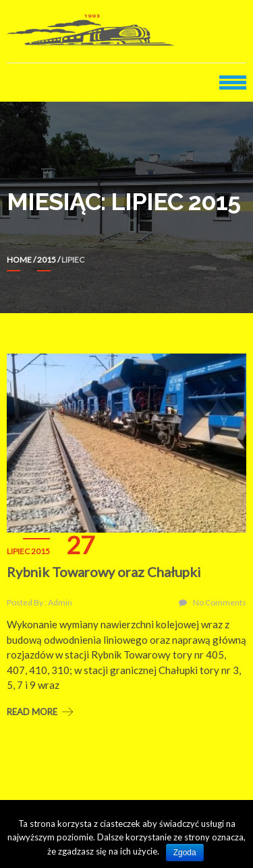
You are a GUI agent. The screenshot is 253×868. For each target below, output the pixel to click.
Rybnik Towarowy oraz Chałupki (104, 572)
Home (19, 260)
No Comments (220, 602)
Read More (32, 712)
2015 (47, 260)
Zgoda (185, 853)
